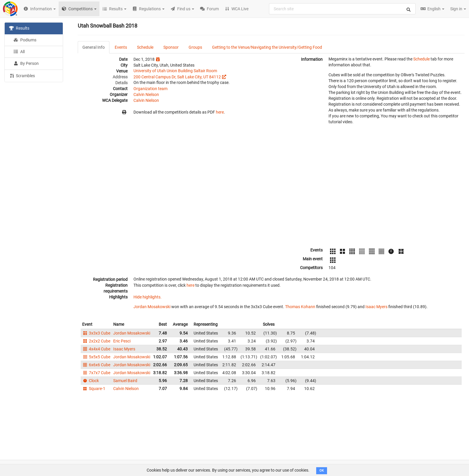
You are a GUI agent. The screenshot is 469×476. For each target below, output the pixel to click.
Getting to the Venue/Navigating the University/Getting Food (267, 47)
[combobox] (342, 9)
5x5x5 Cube (96, 357)
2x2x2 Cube (96, 341)
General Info (94, 47)
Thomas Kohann (300, 307)
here (220, 112)
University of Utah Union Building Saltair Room (175, 71)
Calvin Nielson (146, 94)
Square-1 (94, 389)
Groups (195, 47)
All (19, 52)
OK (322, 471)
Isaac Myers (376, 307)
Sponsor (171, 47)
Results (19, 28)
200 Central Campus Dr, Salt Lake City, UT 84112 (177, 77)
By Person (26, 63)
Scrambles (22, 75)
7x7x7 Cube (96, 373)
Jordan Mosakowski (152, 307)
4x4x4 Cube (96, 349)
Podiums (25, 40)
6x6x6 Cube (96, 365)
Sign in (458, 9)
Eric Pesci (122, 341)
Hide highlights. (148, 297)
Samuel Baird (125, 381)
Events (121, 47)
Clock (90, 381)
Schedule (145, 47)
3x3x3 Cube (96, 333)
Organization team (150, 89)
